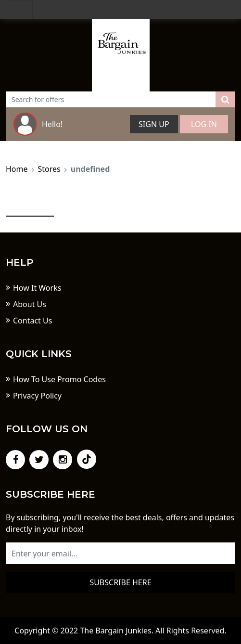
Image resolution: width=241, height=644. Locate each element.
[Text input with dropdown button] (111, 99)
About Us (30, 304)
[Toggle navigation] (19, 10)
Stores (49, 169)
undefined (90, 169)
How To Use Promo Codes (59, 379)
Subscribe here (120, 582)
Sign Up (154, 124)
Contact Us (32, 321)
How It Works (37, 288)
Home (17, 169)
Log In (204, 124)
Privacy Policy (37, 396)
